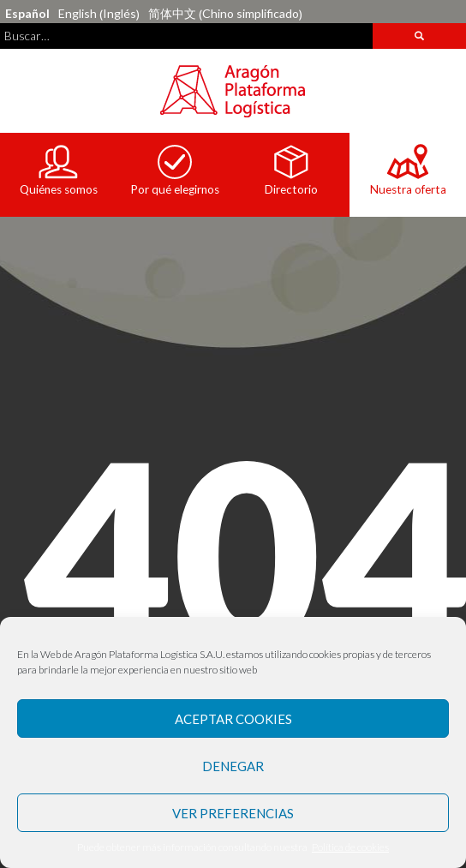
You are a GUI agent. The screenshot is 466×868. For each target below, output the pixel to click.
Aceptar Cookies (233, 719)
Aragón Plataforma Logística (233, 91)
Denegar (233, 766)
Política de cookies (350, 847)
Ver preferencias (233, 813)
